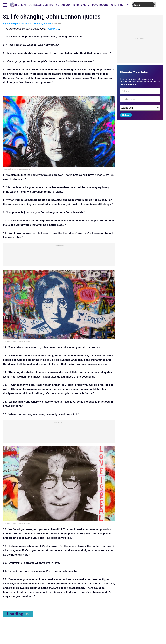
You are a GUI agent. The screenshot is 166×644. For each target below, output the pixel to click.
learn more (53, 29)
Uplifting (142, 5)
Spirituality (106, 5)
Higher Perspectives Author (17, 23)
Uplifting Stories (43, 23)
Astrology (88, 5)
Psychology (125, 5)
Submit (126, 115)
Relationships (68, 5)
